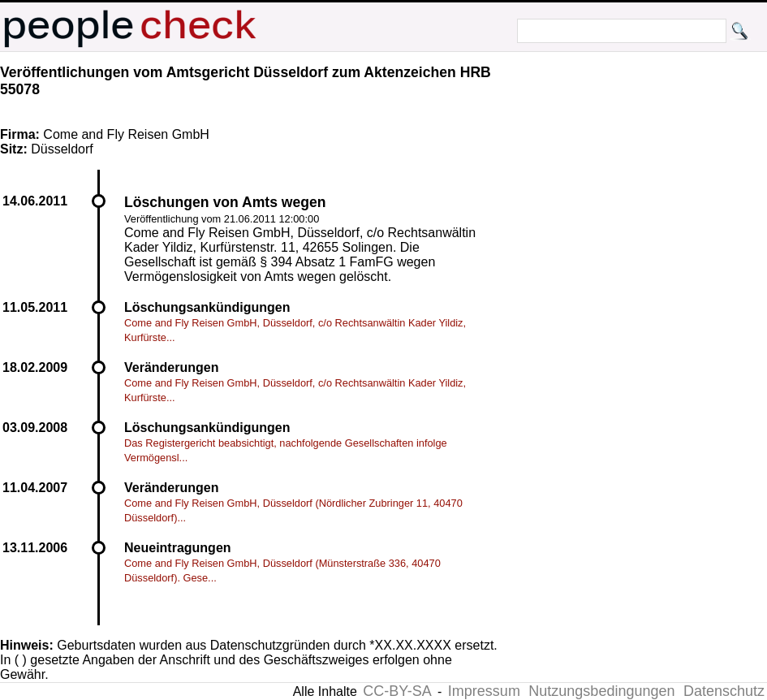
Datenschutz (724, 691)
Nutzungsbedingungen (601, 691)
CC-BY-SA (397, 691)
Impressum (484, 691)
